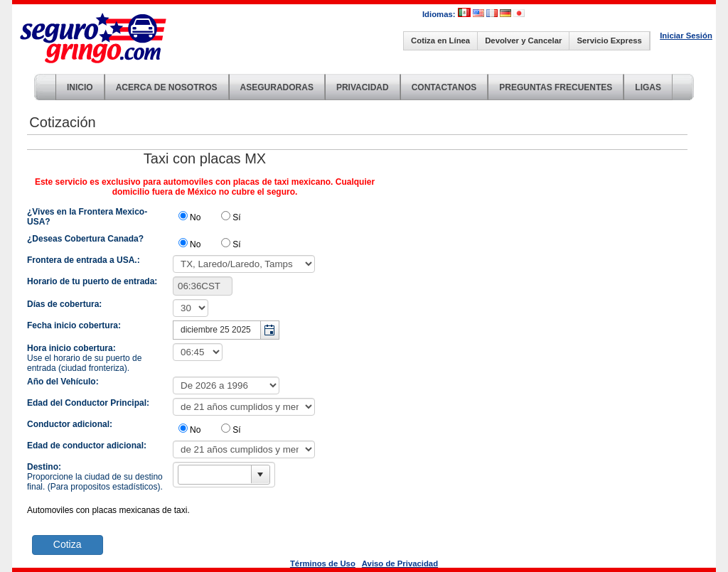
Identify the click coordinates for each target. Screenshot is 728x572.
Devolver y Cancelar (523, 41)
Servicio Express (609, 41)
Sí (236, 217)
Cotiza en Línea (440, 41)
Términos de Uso (323, 563)
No (195, 217)
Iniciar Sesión (686, 36)
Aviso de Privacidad (400, 563)
